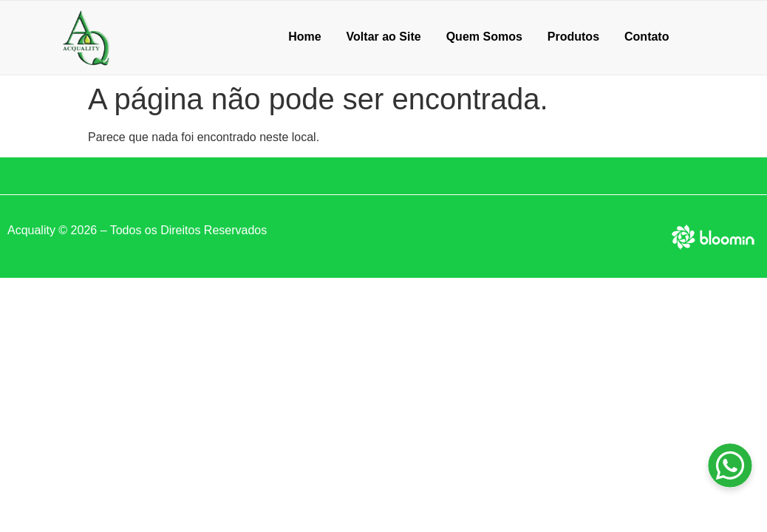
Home (304, 37)
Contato (647, 37)
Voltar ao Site (384, 37)
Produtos (573, 37)
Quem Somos (484, 37)
